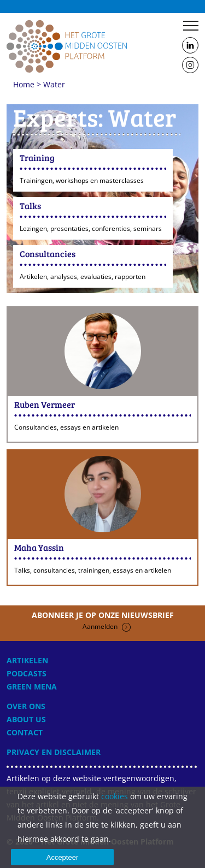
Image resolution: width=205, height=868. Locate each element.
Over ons (26, 706)
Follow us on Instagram (190, 66)
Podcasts (27, 673)
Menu (191, 26)
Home (67, 46)
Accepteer (63, 857)
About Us (26, 719)
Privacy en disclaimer (54, 752)
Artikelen (27, 660)
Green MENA (32, 686)
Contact (25, 732)
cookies (115, 796)
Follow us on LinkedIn (190, 46)
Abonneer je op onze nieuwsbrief (103, 621)
